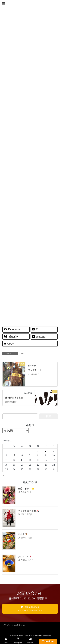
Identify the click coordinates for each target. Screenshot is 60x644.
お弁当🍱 (23, 534)
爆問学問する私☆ (14, 398)
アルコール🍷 (25, 557)
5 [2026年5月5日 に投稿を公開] (14, 455)
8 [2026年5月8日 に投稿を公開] (38, 455)
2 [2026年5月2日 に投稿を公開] (46, 451)
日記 (22, 353)
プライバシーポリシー (14, 625)
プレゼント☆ (35, 370)
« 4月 (5, 475)
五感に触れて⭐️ (26, 488)
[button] (30, 609)
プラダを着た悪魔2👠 (29, 511)
